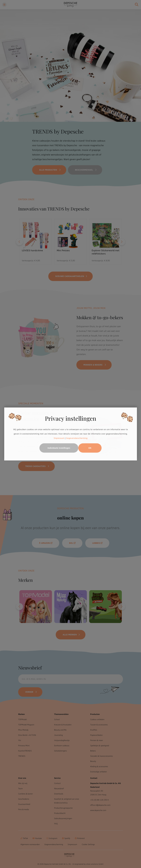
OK (90, 448)
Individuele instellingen (59, 448)
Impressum (59, 438)
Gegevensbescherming (77, 438)
